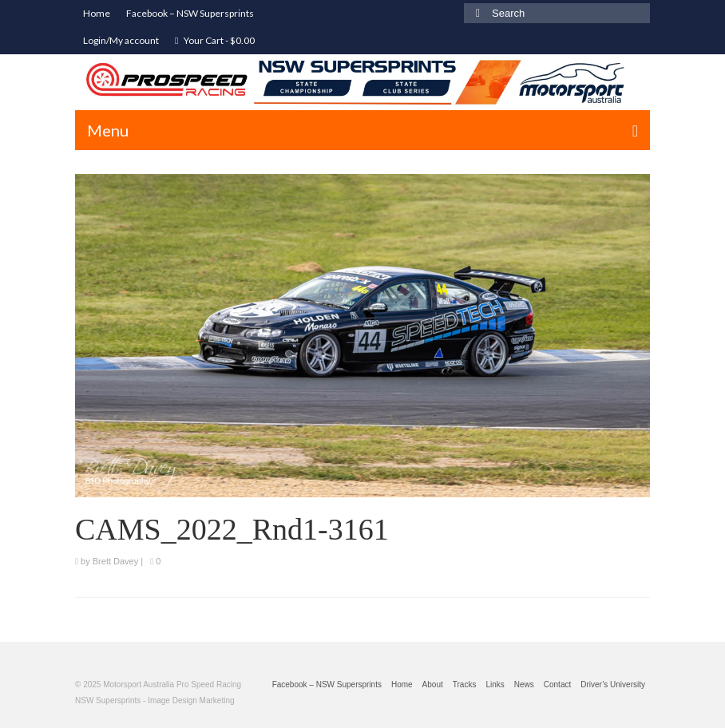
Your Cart (215, 40)
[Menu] (362, 130)
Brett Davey (115, 561)
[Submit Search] (476, 13)
